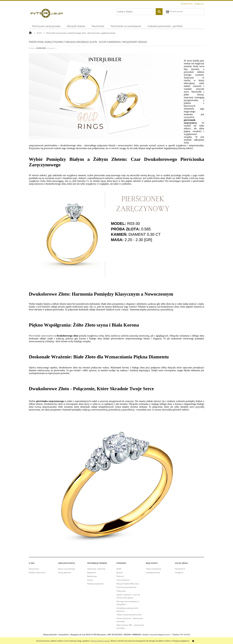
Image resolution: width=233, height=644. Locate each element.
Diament (120, 576)
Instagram (179, 573)
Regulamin (92, 573)
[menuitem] (46, 26)
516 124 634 (185, 635)
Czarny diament (123, 580)
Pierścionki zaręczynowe (41, 336)
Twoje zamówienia (153, 569)
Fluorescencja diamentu (126, 587)
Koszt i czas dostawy (66, 569)
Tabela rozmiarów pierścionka (129, 615)
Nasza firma (34, 569)
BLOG (119, 569)
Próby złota (121, 591)
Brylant (119, 573)
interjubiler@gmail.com (159, 635)
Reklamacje (92, 576)
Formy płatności (65, 573)
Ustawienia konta (153, 573)
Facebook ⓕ (180, 569)
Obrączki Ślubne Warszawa (128, 584)
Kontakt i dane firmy (37, 573)
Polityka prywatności (96, 584)
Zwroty (90, 580)
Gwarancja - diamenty (96, 569)
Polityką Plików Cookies (100, 641)
